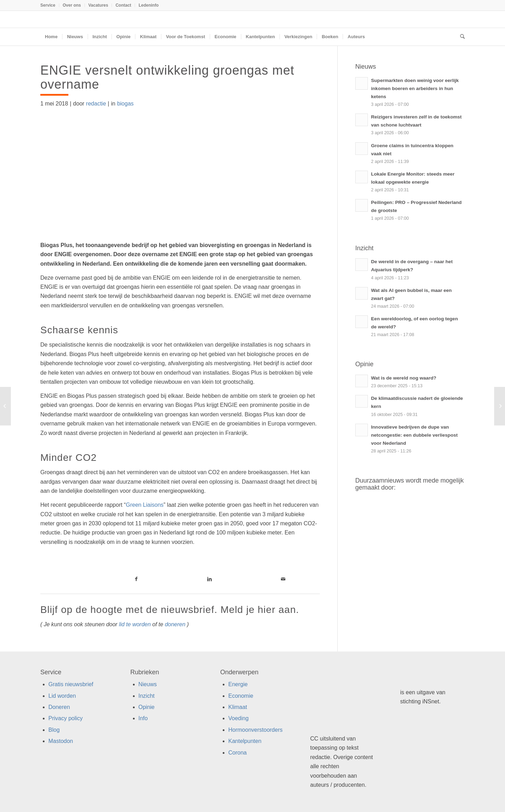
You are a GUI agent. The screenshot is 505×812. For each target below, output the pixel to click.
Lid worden (62, 696)
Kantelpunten (245, 741)
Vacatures (98, 5)
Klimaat (238, 707)
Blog (54, 730)
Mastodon (61, 741)
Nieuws (148, 684)
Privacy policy (66, 718)
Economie (241, 696)
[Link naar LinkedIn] (210, 579)
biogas (125, 104)
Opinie (147, 707)
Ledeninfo (149, 5)
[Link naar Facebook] (136, 579)
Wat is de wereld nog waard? (404, 378)
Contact (123, 5)
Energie (238, 684)
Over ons (72, 5)
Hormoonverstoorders (255, 730)
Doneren (59, 707)
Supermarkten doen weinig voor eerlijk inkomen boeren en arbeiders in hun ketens (415, 88)
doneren (175, 624)
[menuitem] (50, 5)
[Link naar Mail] (283, 579)
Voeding (238, 718)
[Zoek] (460, 37)
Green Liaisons (145, 505)
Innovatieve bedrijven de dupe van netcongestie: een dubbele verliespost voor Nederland (414, 435)
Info (143, 718)
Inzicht (147, 696)
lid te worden (135, 624)
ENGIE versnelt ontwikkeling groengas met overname (167, 77)
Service (48, 5)
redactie (96, 104)
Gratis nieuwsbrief (71, 684)
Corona (237, 753)
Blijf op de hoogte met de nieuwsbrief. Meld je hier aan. (170, 610)
